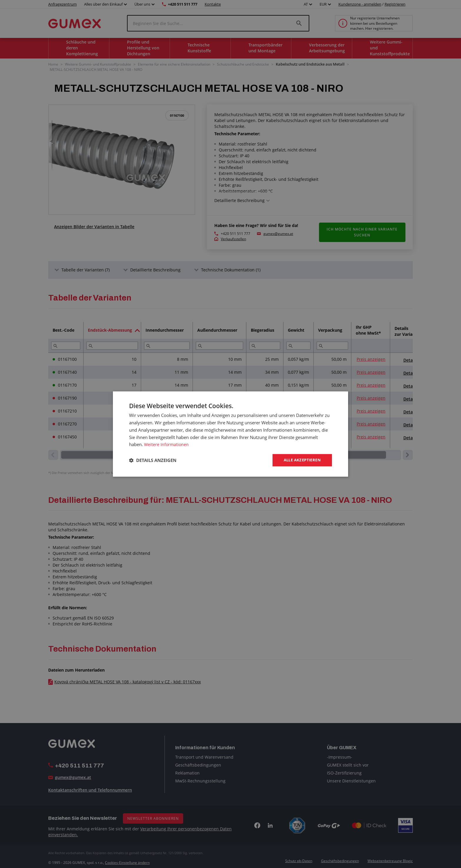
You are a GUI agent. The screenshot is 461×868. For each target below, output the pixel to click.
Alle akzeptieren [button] (301, 460)
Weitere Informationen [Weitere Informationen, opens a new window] (167, 444)
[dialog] (230, 434)
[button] (153, 460)
